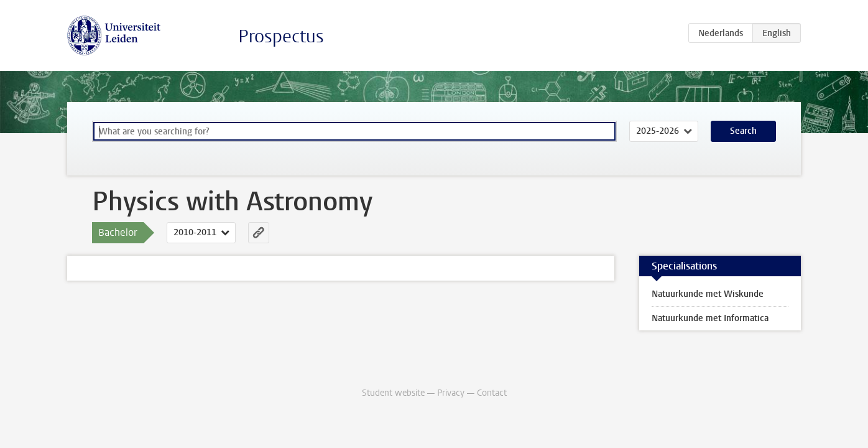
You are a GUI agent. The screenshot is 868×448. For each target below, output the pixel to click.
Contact (492, 393)
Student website (393, 393)
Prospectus (281, 36)
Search (743, 131)
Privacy (451, 393)
